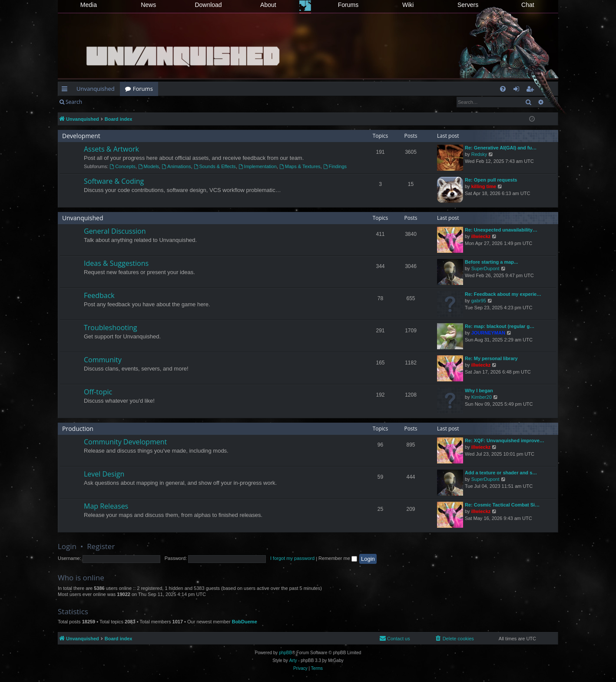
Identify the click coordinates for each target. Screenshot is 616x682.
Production (78, 429)
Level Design (104, 474)
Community (103, 360)
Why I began (479, 391)
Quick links (66, 90)
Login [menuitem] (518, 90)
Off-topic (98, 392)
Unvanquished (96, 89)
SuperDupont (485, 268)
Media (89, 5)
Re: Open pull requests (491, 180)
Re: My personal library (491, 358)
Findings (335, 166)
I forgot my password (292, 558)
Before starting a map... (491, 262)
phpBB (285, 653)
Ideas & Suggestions (116, 263)
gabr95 (479, 301)
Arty (293, 660)
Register (130, 102)
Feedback (99, 295)
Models (149, 166)
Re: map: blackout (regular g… (500, 326)
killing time (484, 186)
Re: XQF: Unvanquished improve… (505, 440)
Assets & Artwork (111, 149)
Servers (468, 5)
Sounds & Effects (215, 166)
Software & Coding (114, 181)
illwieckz (481, 236)
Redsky (479, 154)
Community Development (125, 442)
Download (208, 5)
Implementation (258, 166)
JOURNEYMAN (488, 333)
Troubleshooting (111, 328)
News (148, 5)
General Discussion (115, 231)
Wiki (408, 5)
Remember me (338, 558)
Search (74, 102)
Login (101, 102)
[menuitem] (503, 89)
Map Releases (106, 506)
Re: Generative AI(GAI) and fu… (501, 148)
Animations (176, 166)
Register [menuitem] (532, 90)
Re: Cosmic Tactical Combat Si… (502, 505)
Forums (348, 5)
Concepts (122, 166)
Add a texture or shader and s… (501, 473)
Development (81, 136)
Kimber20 (482, 397)
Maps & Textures (300, 166)
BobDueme (245, 622)
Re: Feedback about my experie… (503, 294)
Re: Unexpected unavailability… (501, 230)
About (268, 5)
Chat (528, 5)
